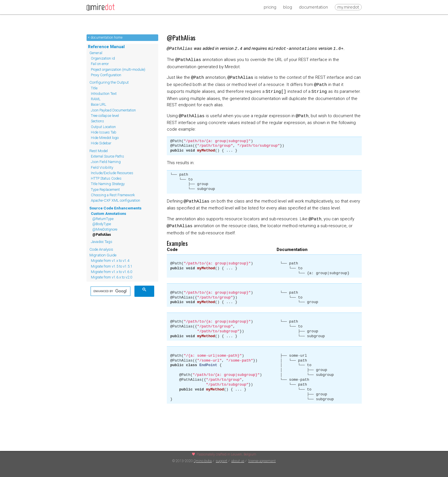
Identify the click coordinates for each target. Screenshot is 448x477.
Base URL (99, 104)
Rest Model (99, 151)
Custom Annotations (108, 214)
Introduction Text (104, 94)
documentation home (106, 38)
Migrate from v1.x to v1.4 (110, 261)
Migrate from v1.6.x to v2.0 (111, 277)
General (96, 53)
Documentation (313, 7)
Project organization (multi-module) (118, 69)
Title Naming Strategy (108, 184)
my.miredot (348, 7)
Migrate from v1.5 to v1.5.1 (112, 266)
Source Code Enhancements (116, 208)
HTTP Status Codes (106, 178)
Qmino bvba (203, 461)
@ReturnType (103, 219)
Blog (288, 7)
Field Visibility (102, 167)
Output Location (103, 127)
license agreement (262, 461)
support (222, 461)
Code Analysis (101, 249)
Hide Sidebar (101, 143)
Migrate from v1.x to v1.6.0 (111, 272)
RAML (96, 99)
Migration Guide (103, 255)
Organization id (103, 58)
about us (238, 461)
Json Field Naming (106, 162)
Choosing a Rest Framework (113, 195)
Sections (97, 121)
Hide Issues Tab (104, 132)
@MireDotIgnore (105, 229)
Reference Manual (106, 47)
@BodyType (102, 224)
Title (94, 88)
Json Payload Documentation (113, 110)
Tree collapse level (105, 116)
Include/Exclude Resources (112, 173)
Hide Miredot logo (105, 138)
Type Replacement (105, 190)
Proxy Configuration (106, 75)
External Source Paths (107, 156)
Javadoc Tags (102, 242)
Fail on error (100, 64)
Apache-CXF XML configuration (116, 200)
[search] (110, 291)
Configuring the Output (109, 82)
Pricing (270, 7)
